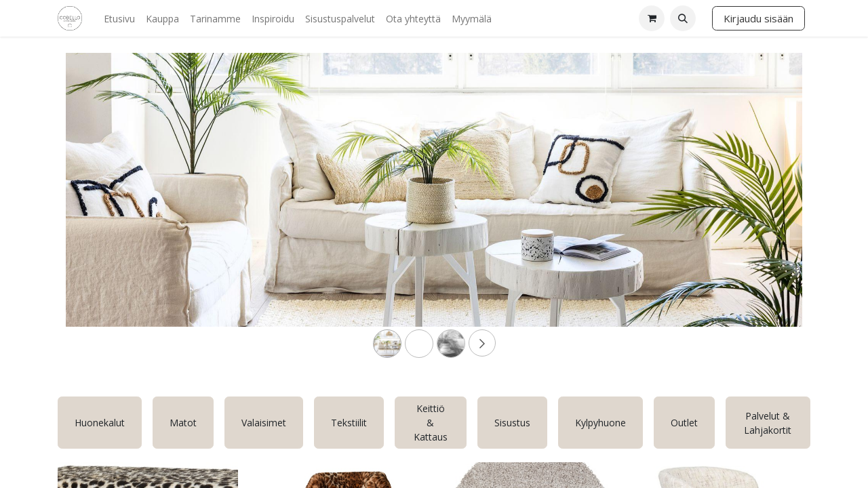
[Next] (747, 211)
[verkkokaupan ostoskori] (652, 18)
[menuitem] (119, 19)
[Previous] (121, 211)
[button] (683, 18)
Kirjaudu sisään (758, 18)
